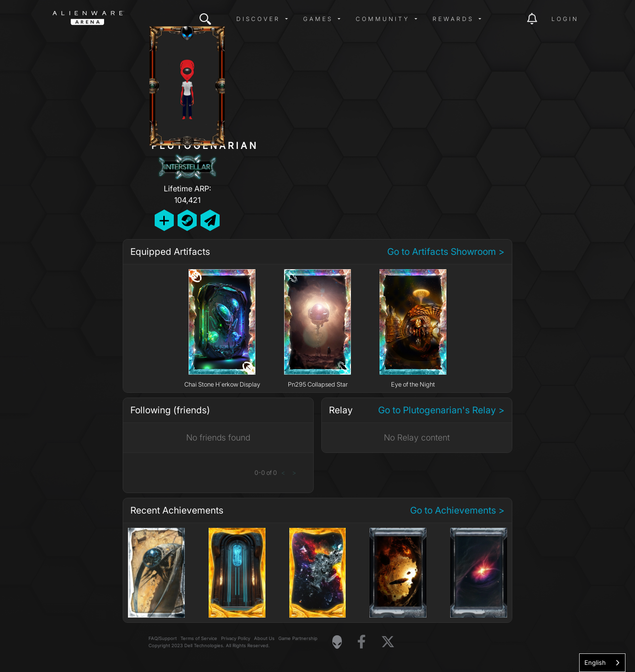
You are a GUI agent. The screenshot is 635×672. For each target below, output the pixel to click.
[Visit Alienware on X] (388, 642)
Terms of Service (199, 638)
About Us (264, 638)
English (595, 662)
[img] (205, 19)
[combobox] (602, 663)
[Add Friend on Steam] (187, 220)
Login (565, 19)
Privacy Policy (236, 638)
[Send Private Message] (210, 220)
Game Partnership (298, 638)
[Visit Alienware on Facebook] (361, 642)
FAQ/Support (163, 638)
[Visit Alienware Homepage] (337, 642)
